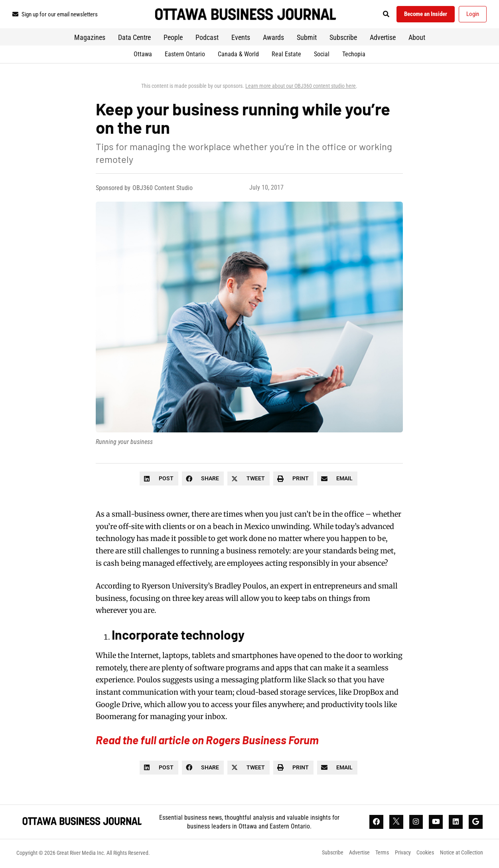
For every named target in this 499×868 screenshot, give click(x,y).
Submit (307, 38)
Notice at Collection (462, 854)
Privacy (402, 854)
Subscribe (343, 38)
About (417, 38)
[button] (383, 15)
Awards (273, 38)
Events (241, 38)
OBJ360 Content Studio (163, 189)
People (173, 38)
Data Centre (134, 38)
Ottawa (143, 55)
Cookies (425, 854)
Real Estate (286, 55)
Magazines (90, 38)
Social (322, 55)
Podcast (207, 38)
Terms (382, 854)
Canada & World (238, 55)
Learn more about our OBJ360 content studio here (301, 87)
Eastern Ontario (185, 55)
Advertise (383, 38)
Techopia (354, 55)
